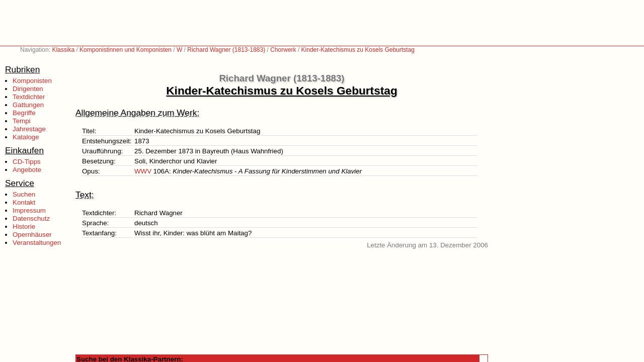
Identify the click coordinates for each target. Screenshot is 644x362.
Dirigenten (28, 89)
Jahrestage (29, 129)
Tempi (22, 121)
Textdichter (29, 97)
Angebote (27, 170)
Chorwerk (283, 50)
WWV (143, 171)
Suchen (24, 194)
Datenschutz (31, 218)
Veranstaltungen (37, 243)
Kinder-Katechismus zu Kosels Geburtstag (358, 50)
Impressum (29, 210)
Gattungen (28, 105)
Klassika (63, 50)
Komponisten (32, 81)
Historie (24, 227)
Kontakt (24, 202)
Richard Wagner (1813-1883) (226, 50)
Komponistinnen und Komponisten (126, 50)
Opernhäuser (32, 235)
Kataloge (26, 137)
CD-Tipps (27, 162)
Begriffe (24, 113)
